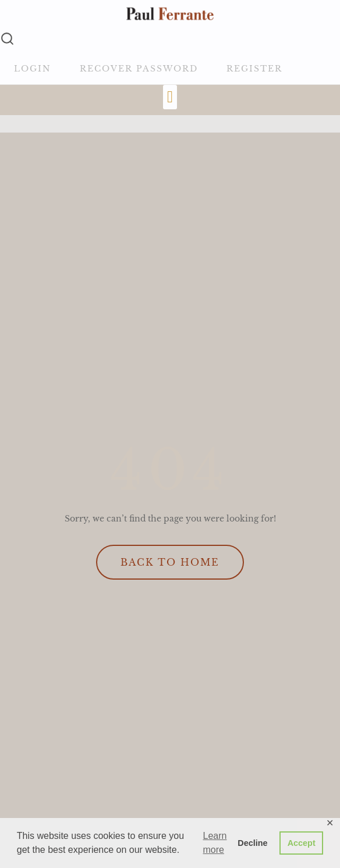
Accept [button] (302, 843)
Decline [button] (252, 843)
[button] (170, 97)
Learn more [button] (215, 843)
